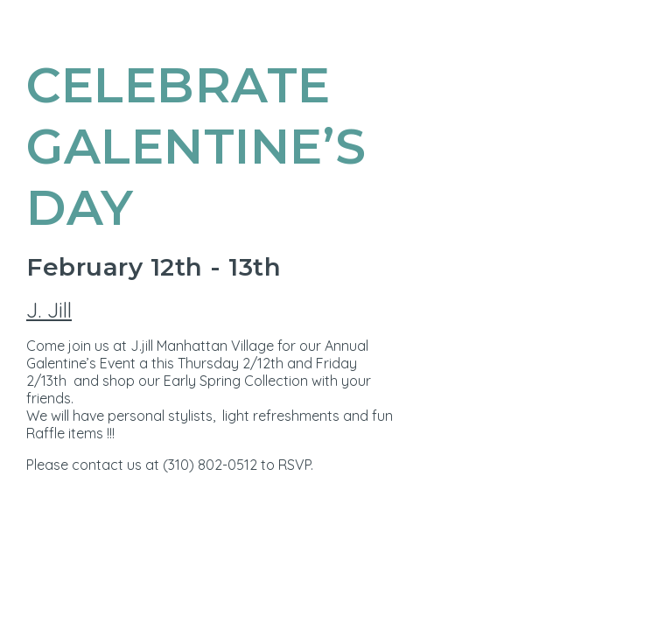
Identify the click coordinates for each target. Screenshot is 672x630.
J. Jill (49, 310)
